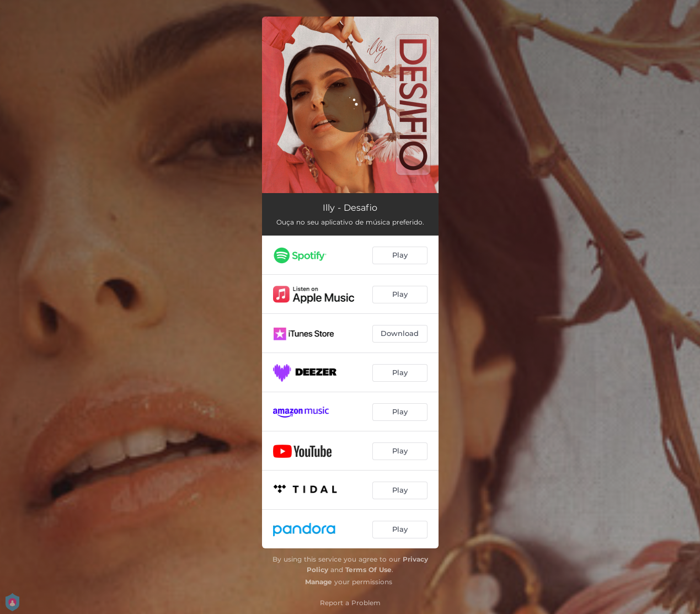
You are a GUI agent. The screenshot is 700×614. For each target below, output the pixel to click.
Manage (319, 582)
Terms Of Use (368, 570)
